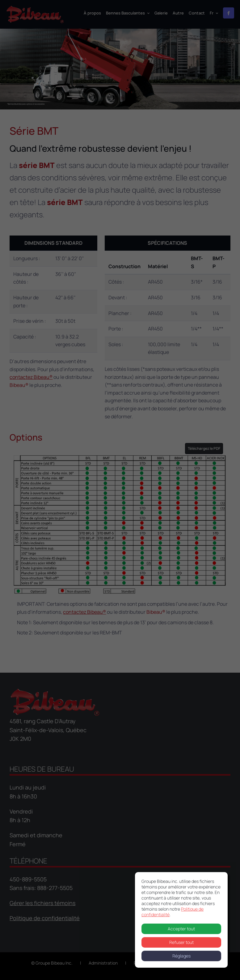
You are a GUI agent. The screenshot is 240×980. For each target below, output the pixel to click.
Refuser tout (181, 942)
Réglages (181, 956)
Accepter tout (181, 929)
